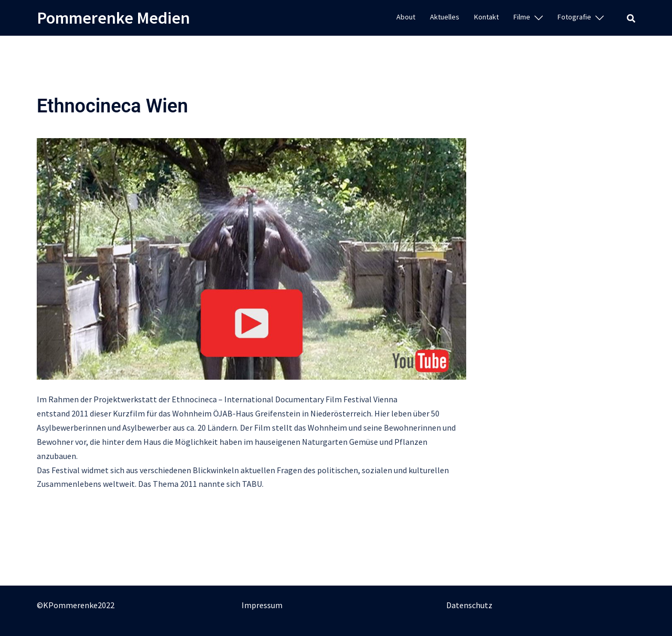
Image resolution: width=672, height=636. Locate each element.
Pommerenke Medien (113, 18)
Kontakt (486, 17)
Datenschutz (469, 605)
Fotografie (574, 17)
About (406, 17)
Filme (522, 17)
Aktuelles (445, 17)
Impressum (262, 605)
